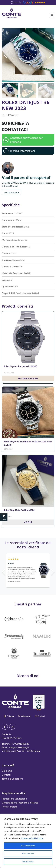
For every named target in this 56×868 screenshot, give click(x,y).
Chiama (9, 716)
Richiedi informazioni (22, 151)
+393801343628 (11, 193)
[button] (51, 55)
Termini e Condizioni (12, 779)
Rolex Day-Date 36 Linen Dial (19, 510)
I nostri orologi (9, 807)
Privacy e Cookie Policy (32, 838)
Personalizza (28, 854)
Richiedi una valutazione (14, 799)
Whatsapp (24, 716)
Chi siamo (7, 771)
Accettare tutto (28, 846)
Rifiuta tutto (28, 862)
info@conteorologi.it (19, 747)
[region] (28, 841)
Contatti (6, 775)
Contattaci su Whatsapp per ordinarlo (26, 140)
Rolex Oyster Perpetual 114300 (20, 366)
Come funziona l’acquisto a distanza (20, 803)
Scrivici (40, 716)
